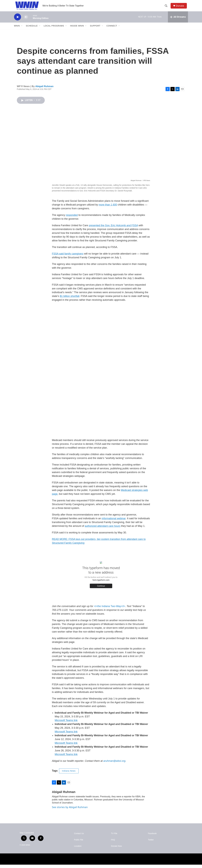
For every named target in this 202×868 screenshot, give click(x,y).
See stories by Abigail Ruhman (70, 810)
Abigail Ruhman (44, 90)
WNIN (17, 29)
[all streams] (178, 20)
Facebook (152, 837)
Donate (181, 7)
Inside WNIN (77, 29)
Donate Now (116, 849)
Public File (79, 843)
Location (78, 849)
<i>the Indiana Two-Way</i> (109, 610)
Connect (112, 29)
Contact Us (79, 837)
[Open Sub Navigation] (22, 29)
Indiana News (69, 774)
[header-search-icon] (167, 7)
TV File (114, 837)
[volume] (26, 20)
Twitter (151, 843)
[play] (18, 20)
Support (95, 29)
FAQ (113, 843)
